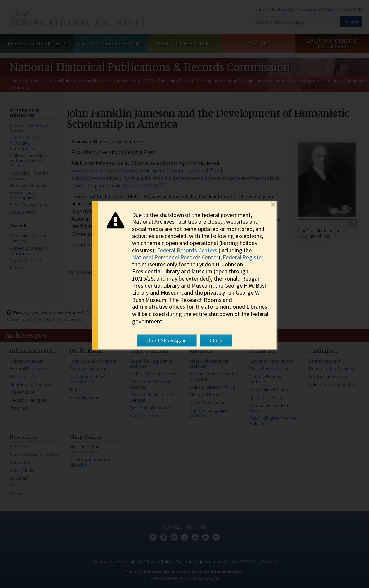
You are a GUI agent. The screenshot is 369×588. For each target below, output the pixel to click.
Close (216, 340)
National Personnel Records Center (175, 257)
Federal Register (243, 257)
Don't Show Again (167, 340)
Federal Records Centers (187, 250)
